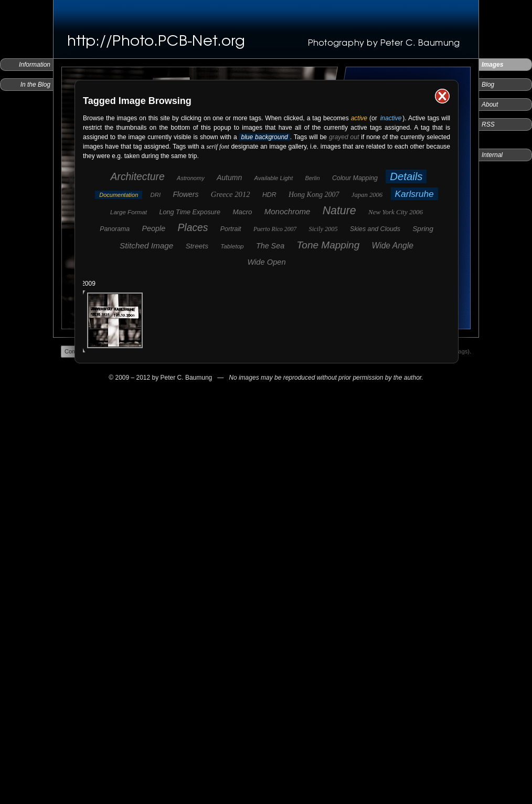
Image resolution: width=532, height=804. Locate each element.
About (490, 105)
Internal (492, 155)
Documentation (119, 195)
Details (406, 176)
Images (492, 65)
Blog (488, 85)
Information (35, 65)
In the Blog (35, 85)
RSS (488, 124)
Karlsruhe (414, 194)
